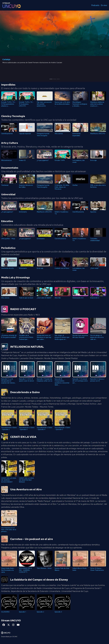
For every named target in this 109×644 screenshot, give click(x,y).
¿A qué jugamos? (43, 160)
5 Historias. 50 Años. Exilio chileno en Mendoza (62, 187)
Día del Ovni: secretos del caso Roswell (9, 336)
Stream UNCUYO (11, 620)
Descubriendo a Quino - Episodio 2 (45, 428)
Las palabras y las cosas (79, 161)
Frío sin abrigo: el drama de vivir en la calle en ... (26, 337)
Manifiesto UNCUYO (98, 134)
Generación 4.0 (78, 298)
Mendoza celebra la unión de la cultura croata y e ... (97, 104)
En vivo (104, 5)
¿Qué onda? (94, 268)
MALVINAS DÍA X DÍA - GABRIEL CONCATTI (61, 570)
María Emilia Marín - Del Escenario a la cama (44, 570)
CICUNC (15, 637)
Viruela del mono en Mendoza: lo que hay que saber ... (80, 337)
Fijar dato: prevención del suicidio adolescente (44, 104)
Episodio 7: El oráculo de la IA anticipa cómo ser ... (9, 381)
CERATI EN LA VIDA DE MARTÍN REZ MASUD (26, 480)
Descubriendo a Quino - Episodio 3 (27, 428)
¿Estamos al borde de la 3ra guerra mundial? (44, 336)
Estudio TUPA (60, 160)
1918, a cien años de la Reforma (98, 186)
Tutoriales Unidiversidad (95, 240)
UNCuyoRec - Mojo (8, 239)
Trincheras (5, 185)
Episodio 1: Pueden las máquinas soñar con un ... (80, 381)
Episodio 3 (23, 612)
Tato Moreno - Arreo (80, 568)
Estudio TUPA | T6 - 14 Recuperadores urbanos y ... (8, 104)
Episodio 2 (5, 612)
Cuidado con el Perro (62, 268)
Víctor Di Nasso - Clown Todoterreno (26, 569)
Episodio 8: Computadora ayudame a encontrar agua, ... (98, 382)
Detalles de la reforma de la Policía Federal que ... (62, 337)
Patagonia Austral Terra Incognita (43, 134)
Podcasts (95, 5)
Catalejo (6, 59)
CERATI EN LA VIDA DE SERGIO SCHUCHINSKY (9, 480)
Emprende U (95, 298)
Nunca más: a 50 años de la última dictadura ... (62, 104)
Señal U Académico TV (61, 213)
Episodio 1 (58, 612)
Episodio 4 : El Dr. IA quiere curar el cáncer (62, 380)
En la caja (93, 160)
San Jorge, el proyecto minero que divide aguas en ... (98, 337)
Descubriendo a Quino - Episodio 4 (9, 428)
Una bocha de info (8, 268)
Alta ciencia (59, 134)
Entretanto (23, 212)
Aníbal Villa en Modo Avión (8, 569)
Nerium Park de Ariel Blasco (98, 569)
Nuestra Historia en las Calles (26, 186)
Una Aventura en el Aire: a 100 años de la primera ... (9, 530)
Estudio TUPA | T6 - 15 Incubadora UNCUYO (26, 104)
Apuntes (93, 212)
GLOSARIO (41, 612)
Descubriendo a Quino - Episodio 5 (62, 428)
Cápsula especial (25, 134)
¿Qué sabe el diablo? (44, 298)
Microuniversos (7, 160)
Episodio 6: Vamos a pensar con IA (26, 380)
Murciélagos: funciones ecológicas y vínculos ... (80, 104)
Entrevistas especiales (77, 134)
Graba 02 (22, 160)
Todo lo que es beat (26, 298)
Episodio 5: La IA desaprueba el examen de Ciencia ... (44, 381)
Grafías (75, 185)
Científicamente (7, 134)
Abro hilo (58, 298)
